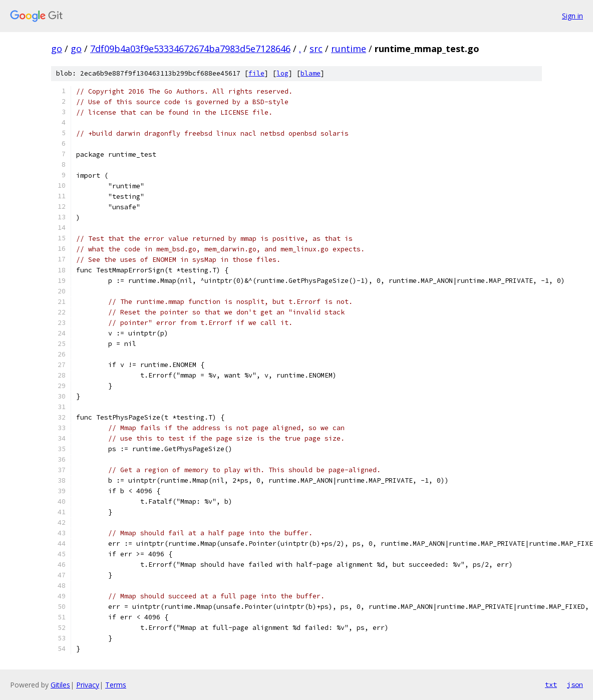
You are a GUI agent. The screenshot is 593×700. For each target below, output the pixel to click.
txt (551, 684)
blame (311, 73)
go (57, 49)
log (282, 73)
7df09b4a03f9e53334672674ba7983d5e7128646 (190, 49)
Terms (116, 685)
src (316, 49)
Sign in (572, 16)
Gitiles (60, 685)
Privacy (88, 685)
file (256, 73)
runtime (349, 49)
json (575, 684)
